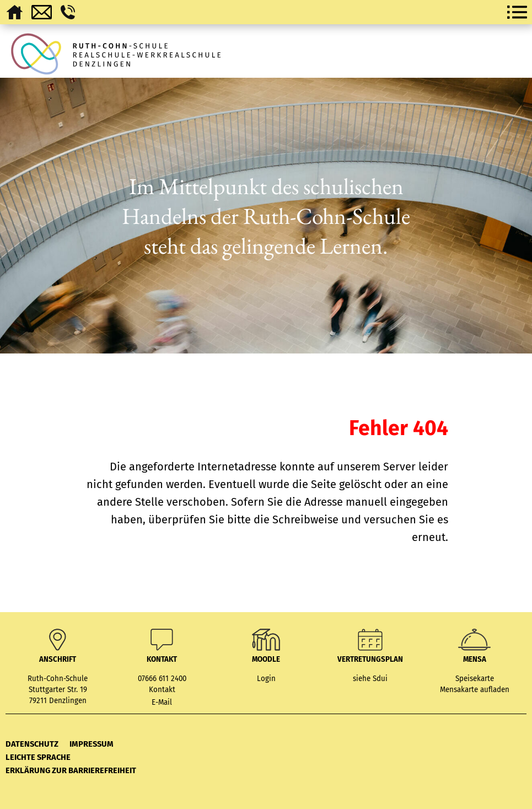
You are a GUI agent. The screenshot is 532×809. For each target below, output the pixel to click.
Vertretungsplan (370, 660)
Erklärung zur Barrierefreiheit (71, 770)
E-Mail (162, 703)
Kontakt (162, 690)
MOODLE (266, 660)
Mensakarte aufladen (475, 690)
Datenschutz (32, 744)
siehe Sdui (370, 679)
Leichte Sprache (38, 757)
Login (266, 679)
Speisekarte (475, 679)
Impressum (92, 744)
